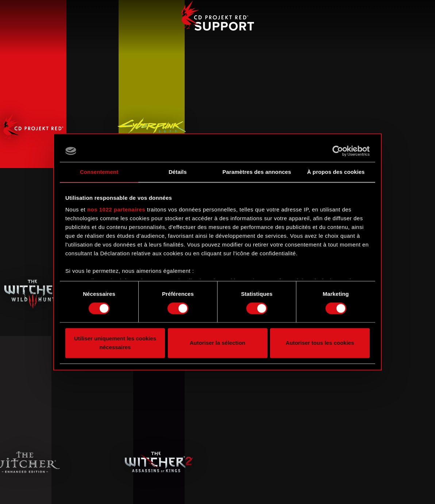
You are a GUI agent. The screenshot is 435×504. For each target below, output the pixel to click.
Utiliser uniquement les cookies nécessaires (115, 343)
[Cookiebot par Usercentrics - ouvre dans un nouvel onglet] (338, 151)
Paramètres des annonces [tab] (257, 172)
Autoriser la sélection (218, 343)
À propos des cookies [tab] (336, 172)
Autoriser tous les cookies (320, 343)
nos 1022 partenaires (116, 209)
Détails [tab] (178, 172)
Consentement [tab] (99, 172)
